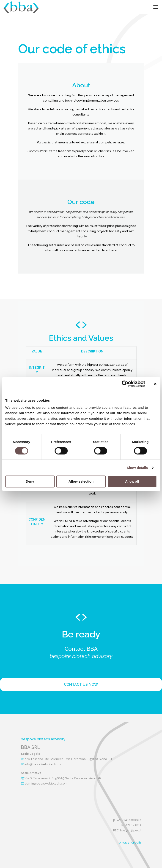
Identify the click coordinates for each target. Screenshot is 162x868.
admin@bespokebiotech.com (46, 783)
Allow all (132, 481)
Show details (137, 468)
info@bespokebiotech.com (44, 764)
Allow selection (81, 481)
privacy (124, 842)
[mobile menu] (156, 7)
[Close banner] (155, 384)
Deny (30, 481)
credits (136, 842)
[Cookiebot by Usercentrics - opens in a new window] (125, 384)
